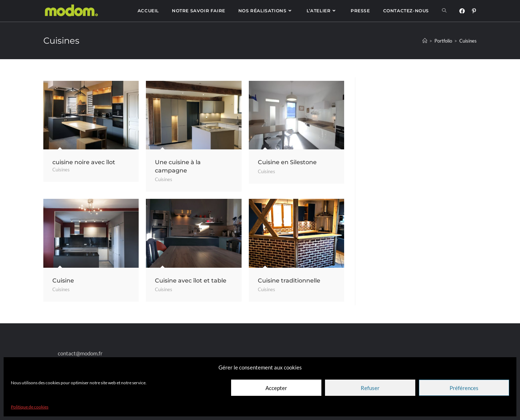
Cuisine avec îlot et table (191, 281)
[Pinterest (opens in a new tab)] (474, 11)
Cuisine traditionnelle (289, 281)
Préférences (464, 388)
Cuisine (63, 281)
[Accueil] (425, 41)
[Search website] (444, 11)
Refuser (370, 388)
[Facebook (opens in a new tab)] (462, 11)
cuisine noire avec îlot (84, 162)
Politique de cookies (30, 407)
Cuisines (61, 170)
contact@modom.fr (80, 353)
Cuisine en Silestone (287, 162)
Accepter (276, 388)
